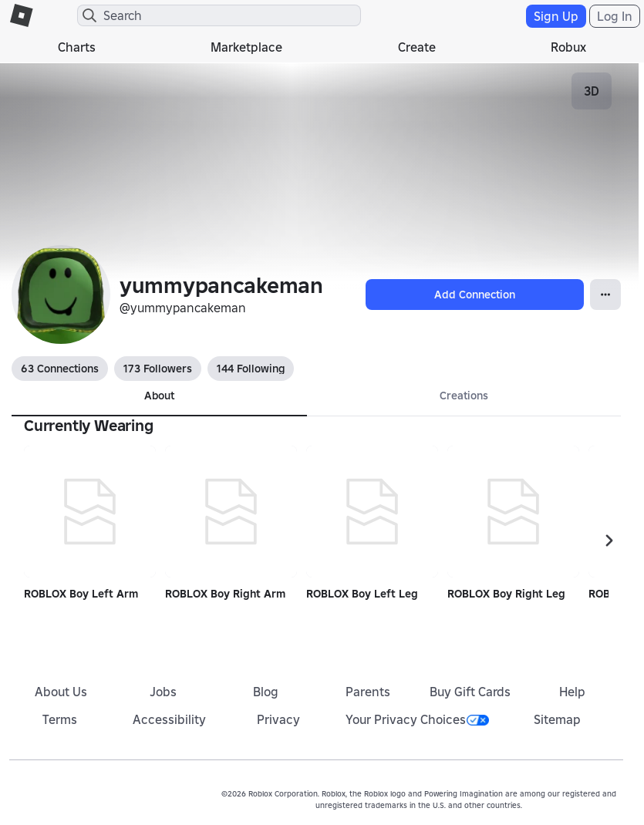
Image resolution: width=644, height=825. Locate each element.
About (159, 396)
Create (417, 47)
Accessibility (169, 719)
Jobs (163, 692)
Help (572, 692)
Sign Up (556, 16)
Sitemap (557, 719)
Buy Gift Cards (470, 692)
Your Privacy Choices (417, 719)
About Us (61, 692)
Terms (60, 719)
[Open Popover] (605, 295)
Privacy (278, 719)
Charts (77, 47)
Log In (615, 16)
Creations (464, 396)
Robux (568, 47)
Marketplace (246, 47)
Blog (266, 692)
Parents (368, 692)
